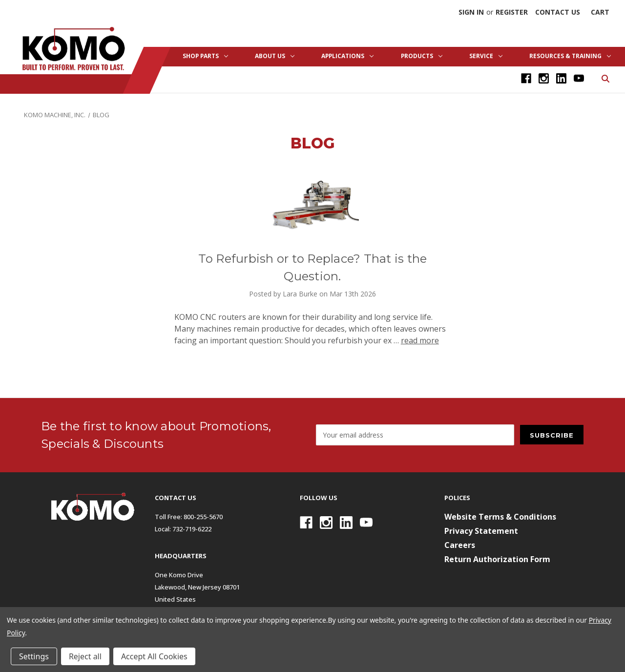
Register (512, 12)
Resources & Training (570, 56)
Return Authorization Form (497, 559)
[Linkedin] (561, 78)
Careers (460, 545)
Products (422, 56)
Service (486, 56)
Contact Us (558, 12)
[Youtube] (579, 78)
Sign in (471, 12)
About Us (275, 56)
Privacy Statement (481, 531)
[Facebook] (526, 78)
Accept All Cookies (154, 656)
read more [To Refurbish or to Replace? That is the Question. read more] (420, 340)
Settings (34, 656)
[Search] (605, 78)
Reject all (85, 656)
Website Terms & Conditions (500, 517)
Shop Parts (205, 56)
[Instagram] (544, 78)
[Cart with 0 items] (600, 12)
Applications (347, 56)
